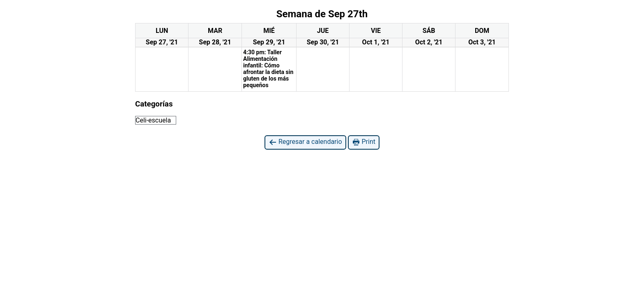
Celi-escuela (153, 120)
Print (364, 142)
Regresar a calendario (305, 142)
